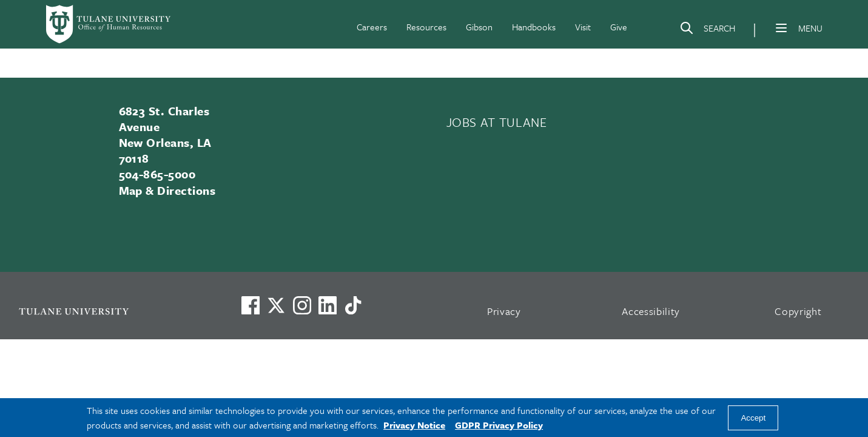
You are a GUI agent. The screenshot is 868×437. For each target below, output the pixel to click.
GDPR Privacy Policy (499, 425)
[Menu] (781, 28)
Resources (426, 27)
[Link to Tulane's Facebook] (302, 305)
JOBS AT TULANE (497, 122)
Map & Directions (167, 190)
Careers (372, 27)
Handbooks (534, 27)
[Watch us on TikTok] (353, 305)
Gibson (479, 27)
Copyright (798, 311)
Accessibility (651, 311)
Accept (753, 418)
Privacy (504, 311)
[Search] (707, 30)
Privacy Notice (414, 425)
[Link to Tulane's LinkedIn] (328, 305)
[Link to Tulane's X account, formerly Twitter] (276, 305)
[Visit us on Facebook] (251, 305)
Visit (583, 27)
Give (619, 27)
